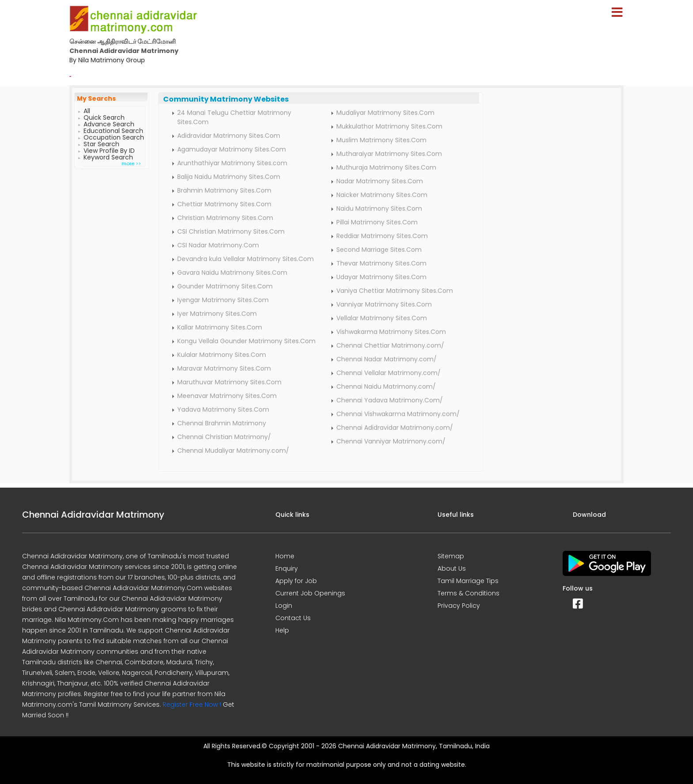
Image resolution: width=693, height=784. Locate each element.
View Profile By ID (109, 150)
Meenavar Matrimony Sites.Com (227, 396)
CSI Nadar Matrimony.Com (218, 245)
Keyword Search (108, 156)
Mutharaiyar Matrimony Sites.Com (389, 154)
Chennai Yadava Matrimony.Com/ (390, 400)
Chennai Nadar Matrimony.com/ (386, 359)
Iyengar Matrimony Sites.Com (223, 300)
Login (284, 606)
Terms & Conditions (468, 593)
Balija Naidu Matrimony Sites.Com (229, 177)
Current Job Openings (310, 593)
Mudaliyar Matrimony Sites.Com (385, 113)
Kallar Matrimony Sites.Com (220, 327)
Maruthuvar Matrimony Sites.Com (229, 382)
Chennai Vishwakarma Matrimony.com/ (398, 414)
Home (285, 556)
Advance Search (109, 123)
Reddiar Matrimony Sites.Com (382, 236)
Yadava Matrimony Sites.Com (223, 409)
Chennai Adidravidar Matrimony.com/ (395, 428)
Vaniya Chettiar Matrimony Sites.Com (395, 291)
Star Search (101, 143)
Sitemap (451, 556)
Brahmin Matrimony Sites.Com (224, 190)
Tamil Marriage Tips (468, 581)
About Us (452, 568)
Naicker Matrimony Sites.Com (382, 195)
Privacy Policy (459, 606)
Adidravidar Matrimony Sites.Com (229, 136)
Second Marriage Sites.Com (379, 250)
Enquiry (287, 568)
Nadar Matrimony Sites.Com (380, 181)
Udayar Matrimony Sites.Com (381, 277)
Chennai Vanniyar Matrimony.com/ (391, 441)
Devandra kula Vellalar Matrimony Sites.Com (246, 259)
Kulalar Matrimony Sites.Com (222, 355)
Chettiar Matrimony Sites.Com (224, 204)
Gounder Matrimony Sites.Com (225, 286)
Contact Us (293, 618)
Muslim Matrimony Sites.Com (381, 140)
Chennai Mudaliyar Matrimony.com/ (233, 451)
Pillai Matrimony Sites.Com (377, 222)
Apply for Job (296, 581)
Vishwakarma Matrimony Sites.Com (391, 332)
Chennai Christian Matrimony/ (224, 437)
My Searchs (96, 98)
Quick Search (104, 116)
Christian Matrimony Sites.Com (225, 218)
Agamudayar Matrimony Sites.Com (232, 149)
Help (282, 630)
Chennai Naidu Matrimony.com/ (386, 386)
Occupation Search (114, 136)
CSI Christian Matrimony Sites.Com (231, 231)
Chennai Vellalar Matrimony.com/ (388, 373)
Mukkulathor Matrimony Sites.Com (389, 126)
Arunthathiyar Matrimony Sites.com (232, 163)
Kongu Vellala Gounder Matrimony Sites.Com (246, 341)
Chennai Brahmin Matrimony (222, 423)
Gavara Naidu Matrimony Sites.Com (232, 273)
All (87, 110)
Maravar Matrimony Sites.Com (224, 368)
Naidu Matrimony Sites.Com (379, 208)
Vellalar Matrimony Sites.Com (382, 318)
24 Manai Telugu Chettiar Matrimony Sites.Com (234, 117)
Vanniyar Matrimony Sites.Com (384, 304)
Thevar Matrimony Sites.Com (381, 263)
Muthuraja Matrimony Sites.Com (386, 167)
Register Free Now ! (192, 704)
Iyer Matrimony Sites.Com (217, 314)
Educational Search (113, 130)
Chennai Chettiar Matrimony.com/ (390, 345)
